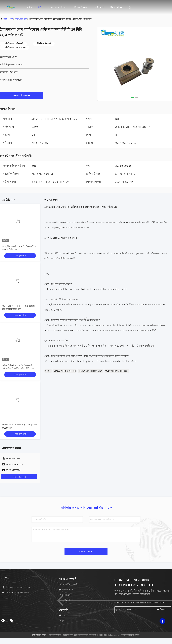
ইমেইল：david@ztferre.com (16, 593)
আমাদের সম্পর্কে (57, 7)
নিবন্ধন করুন (163, 609)
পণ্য (40, 7)
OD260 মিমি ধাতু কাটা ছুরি (65, 371)
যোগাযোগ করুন (80, 7)
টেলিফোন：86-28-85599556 (16, 587)
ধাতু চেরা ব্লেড (21, 19)
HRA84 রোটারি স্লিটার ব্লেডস (91, 371)
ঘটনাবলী (99, 7)
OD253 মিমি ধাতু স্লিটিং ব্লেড (117, 371)
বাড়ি (29, 7)
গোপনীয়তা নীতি (39, 635)
